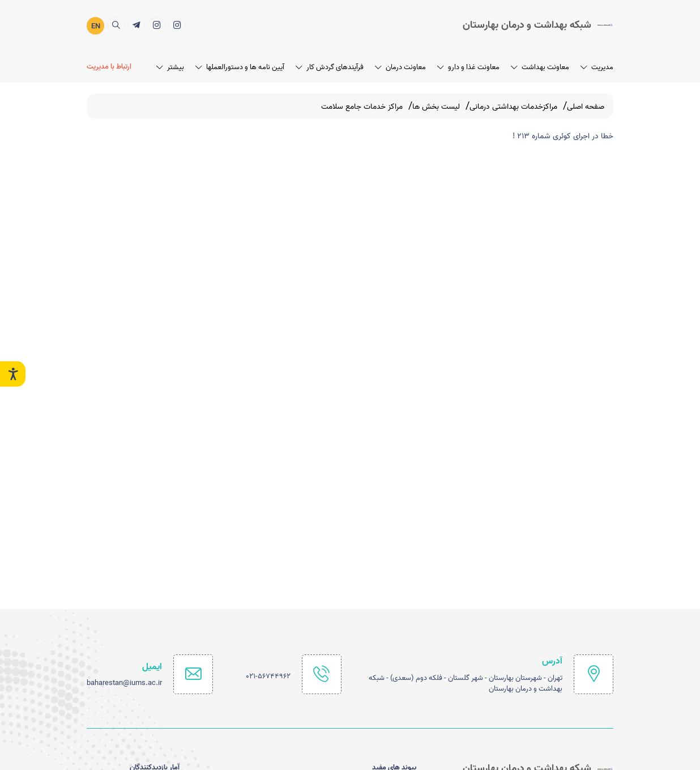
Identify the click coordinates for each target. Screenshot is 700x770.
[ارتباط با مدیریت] (111, 67)
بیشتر (170, 66)
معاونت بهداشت (540, 66)
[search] (116, 25)
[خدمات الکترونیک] (136, 25)
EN (96, 26)
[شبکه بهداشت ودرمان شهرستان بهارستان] (157, 25)
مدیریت (597, 66)
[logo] (538, 25)
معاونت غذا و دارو (468, 66)
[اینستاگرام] (177, 25)
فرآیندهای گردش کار (330, 66)
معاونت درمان (400, 66)
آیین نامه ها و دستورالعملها (240, 66)
